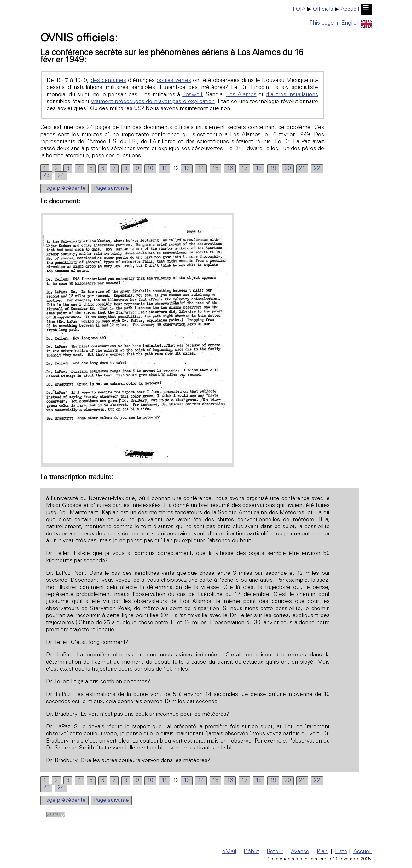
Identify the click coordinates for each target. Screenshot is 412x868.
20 (288, 169)
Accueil (350, 9)
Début (251, 852)
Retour (275, 852)
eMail (229, 852)
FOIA (299, 9)
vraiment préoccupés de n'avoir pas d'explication (153, 102)
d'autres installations (292, 95)
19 (273, 169)
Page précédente (64, 189)
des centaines (108, 81)
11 (165, 169)
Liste (341, 852)
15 (215, 169)
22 (317, 169)
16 (230, 169)
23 (46, 176)
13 (187, 169)
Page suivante (111, 189)
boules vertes (174, 81)
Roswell (192, 95)
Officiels (323, 9)
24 (61, 176)
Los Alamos (241, 95)
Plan (322, 852)
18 (259, 169)
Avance (300, 852)
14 (201, 169)
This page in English (340, 23)
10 (150, 169)
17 (244, 169)
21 (302, 169)
